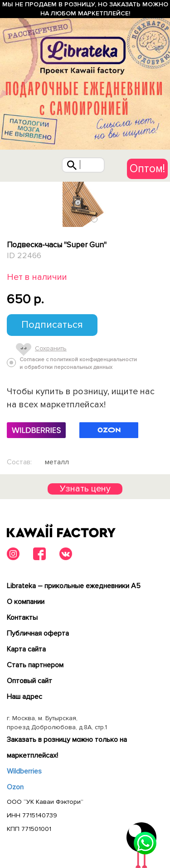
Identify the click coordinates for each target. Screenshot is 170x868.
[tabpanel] (85, 204)
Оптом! (147, 169)
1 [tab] (95, 219)
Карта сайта (26, 649)
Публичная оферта (38, 633)
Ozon (15, 787)
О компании (26, 602)
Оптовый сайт (29, 681)
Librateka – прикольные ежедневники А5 (74, 586)
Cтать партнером (35, 665)
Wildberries (24, 771)
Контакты (22, 618)
